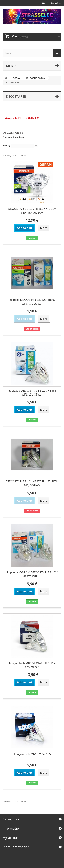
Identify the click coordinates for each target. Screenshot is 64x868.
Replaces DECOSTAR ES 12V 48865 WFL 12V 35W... (32, 393)
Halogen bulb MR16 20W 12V (32, 754)
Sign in (45, 3)
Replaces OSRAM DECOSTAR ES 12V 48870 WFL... (32, 574)
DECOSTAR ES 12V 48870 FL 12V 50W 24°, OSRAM (32, 483)
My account (11, 838)
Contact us (56, 3)
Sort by (6, 145)
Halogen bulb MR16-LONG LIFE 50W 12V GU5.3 (32, 665)
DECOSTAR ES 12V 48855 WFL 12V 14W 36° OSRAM (32, 211)
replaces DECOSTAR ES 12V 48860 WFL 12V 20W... (32, 302)
